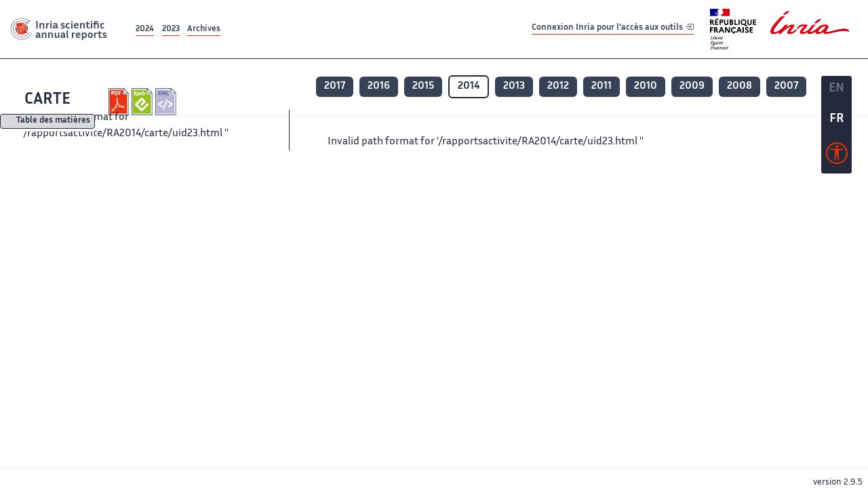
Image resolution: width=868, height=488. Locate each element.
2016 (379, 86)
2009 (692, 86)
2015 (423, 86)
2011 (601, 86)
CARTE (47, 100)
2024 (145, 29)
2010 (646, 86)
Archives (204, 29)
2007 (786, 86)
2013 (514, 86)
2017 (335, 86)
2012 (558, 86)
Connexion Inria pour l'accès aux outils (613, 29)
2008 (739, 86)
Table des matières (53, 122)
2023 (171, 29)
